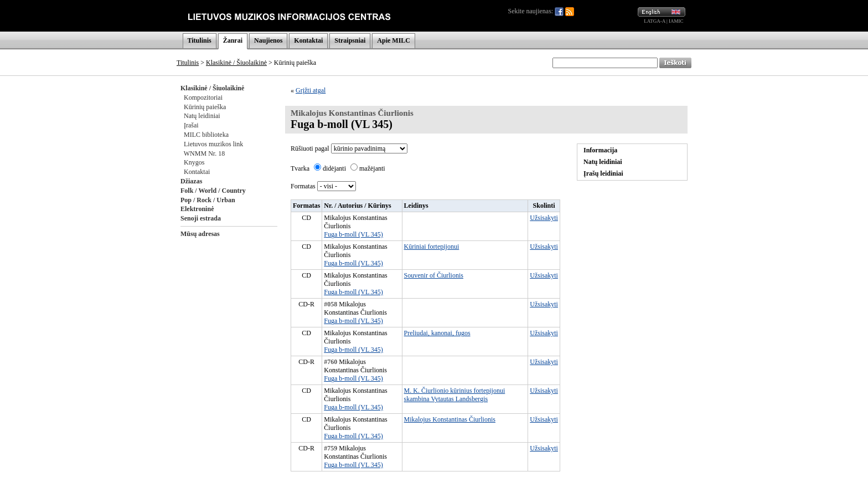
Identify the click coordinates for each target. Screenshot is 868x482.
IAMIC (676, 21)
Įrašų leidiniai (603, 173)
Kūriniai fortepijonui (432, 247)
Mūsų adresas (200, 234)
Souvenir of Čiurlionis (434, 275)
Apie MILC (394, 40)
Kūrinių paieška (205, 107)
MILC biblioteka (206, 135)
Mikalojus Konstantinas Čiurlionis (450, 419)
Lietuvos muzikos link (213, 144)
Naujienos (268, 40)
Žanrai (233, 40)
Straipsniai (350, 40)
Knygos (194, 162)
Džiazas (191, 181)
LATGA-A (655, 21)
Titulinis (200, 40)
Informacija (600, 150)
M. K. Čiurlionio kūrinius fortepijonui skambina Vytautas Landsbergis (455, 395)
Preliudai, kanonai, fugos (437, 333)
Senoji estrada (201, 218)
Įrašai (191, 125)
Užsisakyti (544, 218)
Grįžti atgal (311, 90)
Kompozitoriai (203, 98)
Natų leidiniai (202, 116)
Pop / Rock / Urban (208, 200)
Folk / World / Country (213, 191)
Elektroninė (197, 209)
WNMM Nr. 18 (204, 153)
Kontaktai (308, 40)
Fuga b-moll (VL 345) (353, 234)
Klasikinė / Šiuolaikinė (236, 63)
